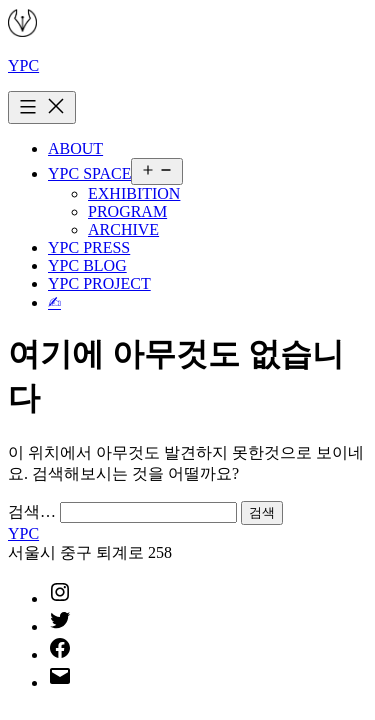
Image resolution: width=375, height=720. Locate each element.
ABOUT (75, 148)
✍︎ (54, 302)
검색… (32, 511)
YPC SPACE (89, 173)
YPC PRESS (89, 247)
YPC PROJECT (99, 283)
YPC (23, 65)
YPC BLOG (87, 265)
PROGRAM (127, 211)
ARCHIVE (123, 229)
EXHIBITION (134, 193)
